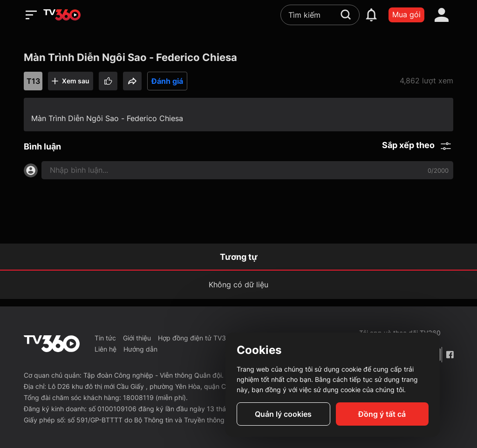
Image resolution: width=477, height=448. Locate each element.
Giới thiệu (137, 338)
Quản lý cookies (283, 414)
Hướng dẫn (140, 349)
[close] (452, 28)
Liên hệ (106, 349)
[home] (62, 15)
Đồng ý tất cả (382, 414)
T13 (33, 81)
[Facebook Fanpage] (450, 355)
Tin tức (105, 338)
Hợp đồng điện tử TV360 (196, 338)
